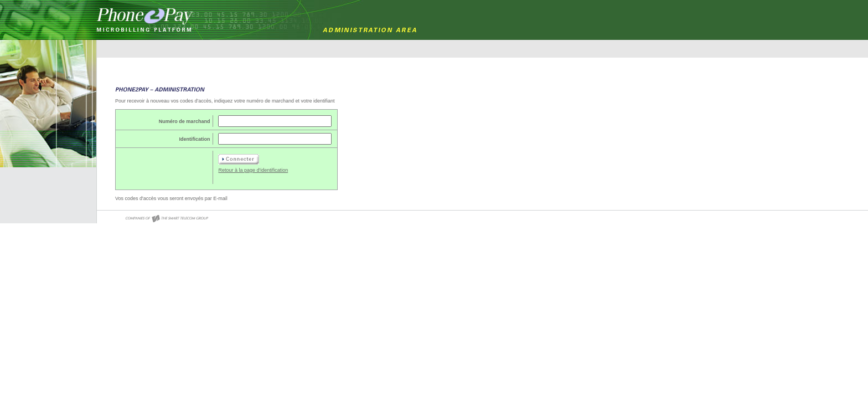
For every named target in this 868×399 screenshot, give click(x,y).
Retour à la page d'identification (253, 170)
